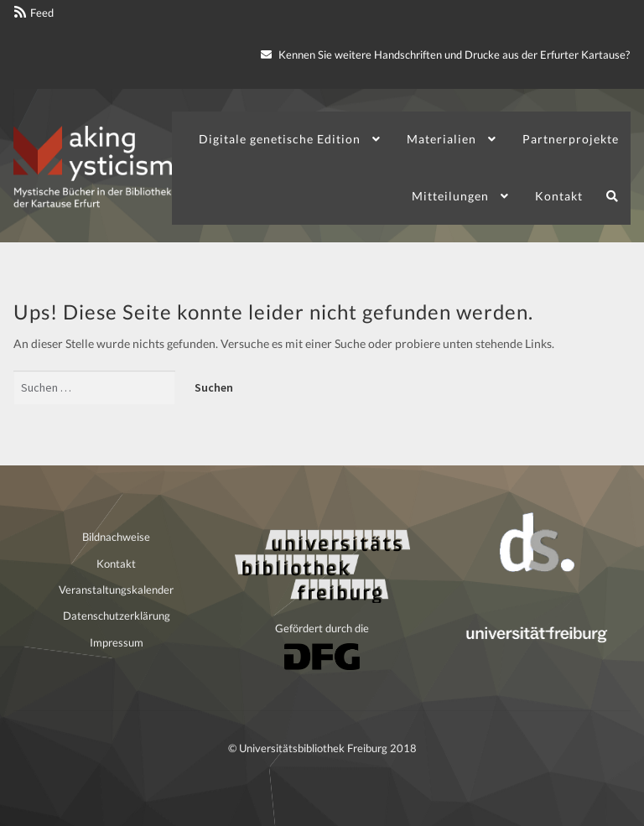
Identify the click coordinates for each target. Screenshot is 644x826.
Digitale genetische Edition (280, 139)
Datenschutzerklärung (117, 616)
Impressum (117, 642)
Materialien (441, 139)
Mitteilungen (450, 196)
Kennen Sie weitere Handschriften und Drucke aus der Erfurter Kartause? (445, 55)
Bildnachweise (116, 537)
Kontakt (559, 196)
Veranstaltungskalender (116, 590)
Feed (42, 13)
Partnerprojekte (571, 139)
